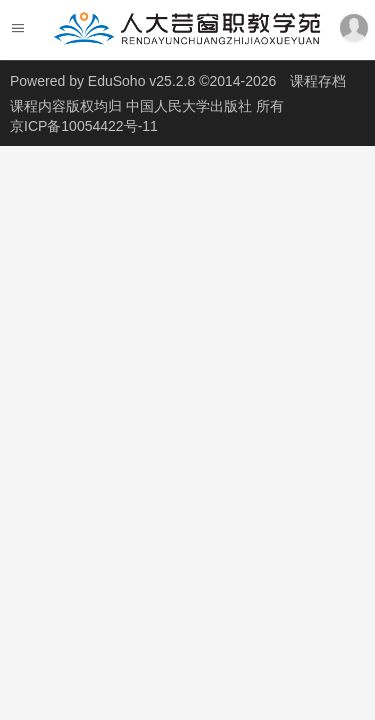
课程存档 (318, 81)
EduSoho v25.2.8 (141, 81)
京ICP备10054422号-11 (84, 126)
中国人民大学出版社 (191, 106)
